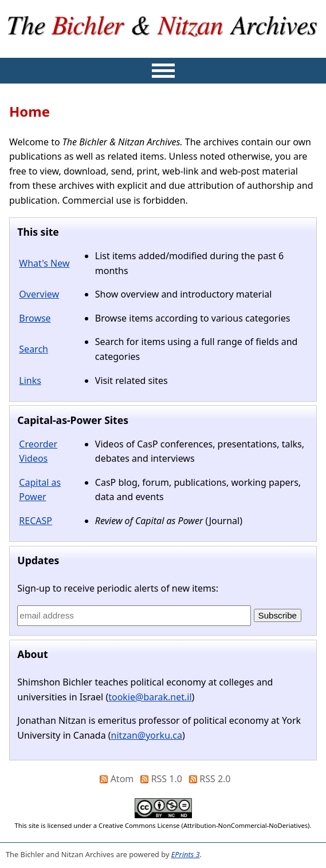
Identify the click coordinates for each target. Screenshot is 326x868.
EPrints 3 (186, 854)
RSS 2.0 (215, 779)
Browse (35, 318)
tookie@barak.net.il (150, 697)
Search (34, 349)
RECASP (36, 521)
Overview (39, 294)
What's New (44, 263)
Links (30, 381)
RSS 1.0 (167, 779)
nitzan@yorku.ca (147, 735)
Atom (122, 779)
